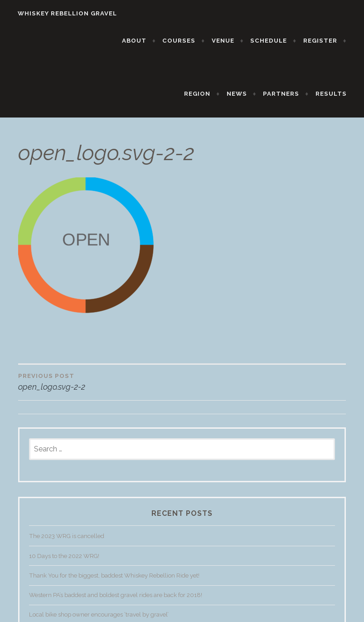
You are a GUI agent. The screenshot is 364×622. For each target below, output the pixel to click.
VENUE (229, 41)
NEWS (242, 94)
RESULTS (337, 94)
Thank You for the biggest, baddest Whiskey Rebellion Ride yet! (114, 581)
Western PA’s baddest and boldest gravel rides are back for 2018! (116, 601)
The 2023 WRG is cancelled (67, 542)
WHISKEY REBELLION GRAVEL (61, 13)
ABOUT (140, 41)
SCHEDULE (274, 41)
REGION (203, 94)
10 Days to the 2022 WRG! (64, 561)
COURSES (185, 41)
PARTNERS (287, 94)
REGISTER (326, 41)
